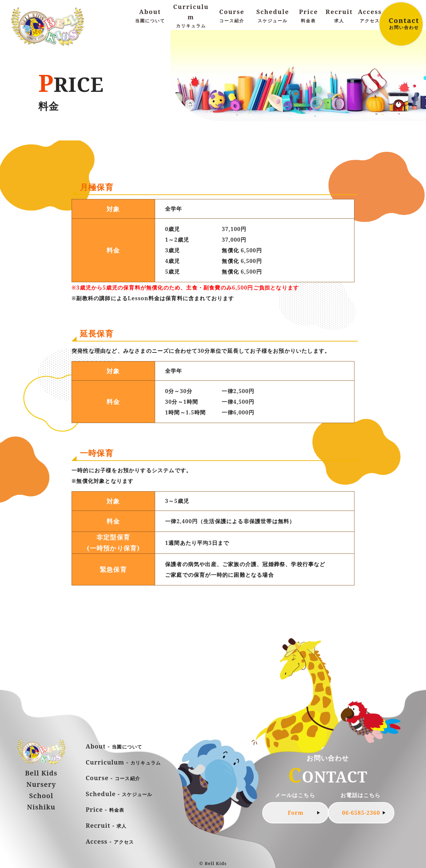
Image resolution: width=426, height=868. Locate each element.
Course (232, 16)
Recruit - (106, 825)
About (150, 16)
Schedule (273, 16)
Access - (110, 841)
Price (309, 16)
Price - (105, 809)
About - (114, 746)
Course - (113, 778)
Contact (404, 23)
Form (296, 813)
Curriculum (191, 16)
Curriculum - (123, 762)
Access (370, 16)
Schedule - (119, 794)
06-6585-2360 (361, 813)
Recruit (339, 16)
